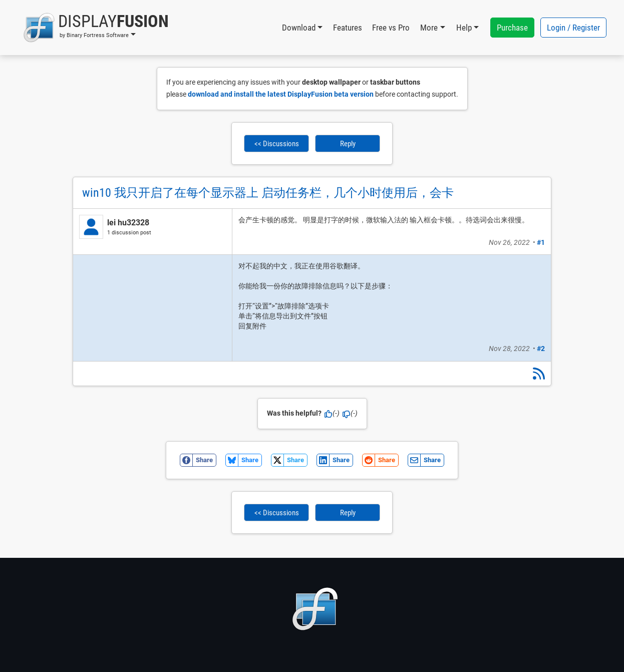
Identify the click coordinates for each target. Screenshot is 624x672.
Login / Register (573, 28)
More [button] (429, 28)
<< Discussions (277, 144)
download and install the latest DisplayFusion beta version (281, 94)
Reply (348, 144)
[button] (96, 28)
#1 (541, 242)
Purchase (512, 28)
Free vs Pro (391, 28)
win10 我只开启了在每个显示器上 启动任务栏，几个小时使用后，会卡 (268, 193)
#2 (541, 349)
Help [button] (464, 28)
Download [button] (299, 28)
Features (348, 28)
